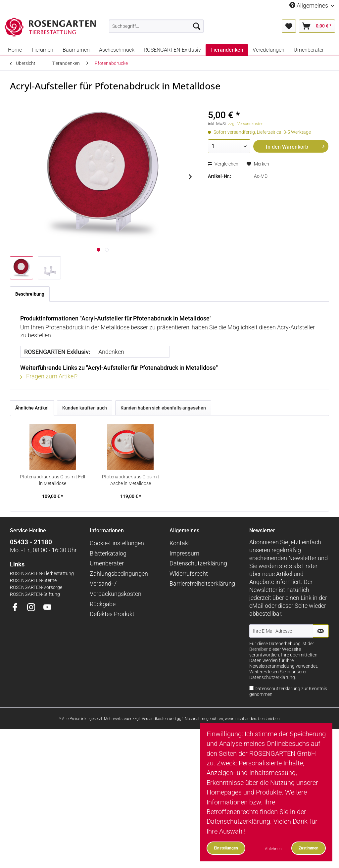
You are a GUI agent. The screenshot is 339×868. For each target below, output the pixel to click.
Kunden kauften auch (85, 408)
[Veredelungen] (268, 50)
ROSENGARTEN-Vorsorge (36, 587)
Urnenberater (107, 563)
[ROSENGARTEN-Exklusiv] (172, 50)
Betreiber (259, 649)
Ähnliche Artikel (32, 408)
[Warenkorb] (317, 26)
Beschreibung (30, 294)
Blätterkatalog (108, 553)
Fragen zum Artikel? (49, 376)
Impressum (184, 553)
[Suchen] (197, 26)
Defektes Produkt (112, 614)
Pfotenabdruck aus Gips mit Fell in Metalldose (52, 480)
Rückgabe (103, 604)
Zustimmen (309, 848)
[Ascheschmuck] (117, 50)
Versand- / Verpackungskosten (116, 589)
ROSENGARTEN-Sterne (33, 580)
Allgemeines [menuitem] (309, 5)
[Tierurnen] (42, 50)
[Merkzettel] (289, 26)
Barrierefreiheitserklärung (202, 583)
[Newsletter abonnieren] (321, 631)
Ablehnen (273, 849)
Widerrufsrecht (189, 574)
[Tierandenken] (227, 50)
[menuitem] (156, 26)
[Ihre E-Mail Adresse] (281, 631)
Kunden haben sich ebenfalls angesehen (163, 408)
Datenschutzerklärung (198, 563)
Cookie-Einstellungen (117, 543)
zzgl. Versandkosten (246, 124)
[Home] (15, 50)
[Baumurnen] (76, 50)
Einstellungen (226, 848)
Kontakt (180, 543)
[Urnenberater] (309, 50)
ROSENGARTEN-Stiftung (35, 594)
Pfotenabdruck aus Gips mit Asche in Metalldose (131, 480)
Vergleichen (223, 164)
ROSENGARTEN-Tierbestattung (42, 574)
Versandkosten (155, 719)
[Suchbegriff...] (156, 26)
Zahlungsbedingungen (119, 574)
